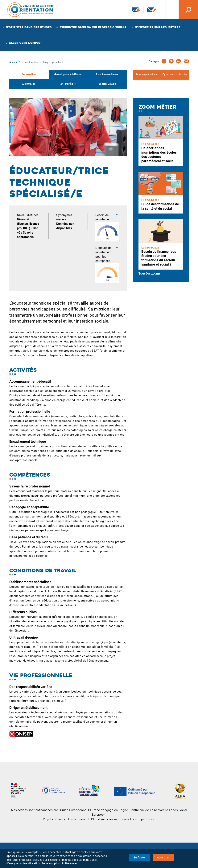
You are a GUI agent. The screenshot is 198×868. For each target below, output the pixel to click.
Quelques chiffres (68, 75)
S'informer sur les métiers (158, 27)
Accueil (13, 62)
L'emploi (29, 84)
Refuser (140, 857)
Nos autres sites (169, 10)
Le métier (29, 75)
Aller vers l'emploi (25, 43)
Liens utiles (107, 84)
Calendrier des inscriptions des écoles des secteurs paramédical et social (159, 154)
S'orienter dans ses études (29, 27)
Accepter (163, 857)
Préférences (70, 863)
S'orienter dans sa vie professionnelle (93, 27)
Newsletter (136, 10)
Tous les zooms (149, 274)
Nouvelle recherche (176, 75)
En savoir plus (51, 863)
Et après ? (68, 84)
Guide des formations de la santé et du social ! (160, 206)
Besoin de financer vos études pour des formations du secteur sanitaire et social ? (159, 258)
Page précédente (148, 75)
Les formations (107, 75)
